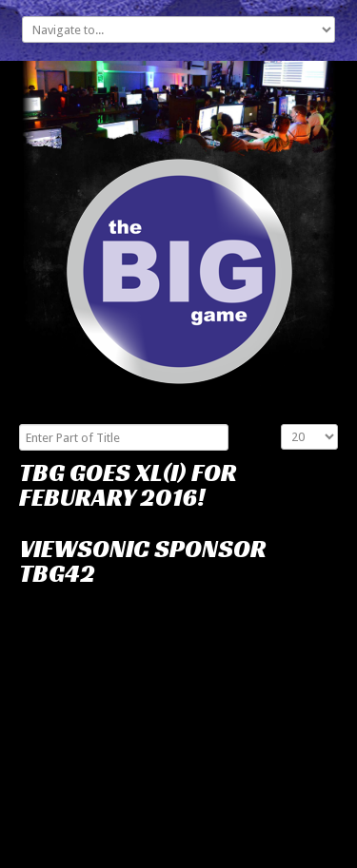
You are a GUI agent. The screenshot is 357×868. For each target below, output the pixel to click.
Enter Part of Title (20, 424)
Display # (281, 424)
